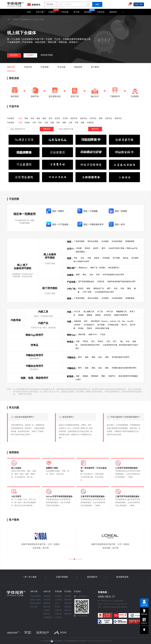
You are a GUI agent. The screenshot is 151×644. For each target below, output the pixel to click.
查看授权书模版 (47, 55)
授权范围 (68, 603)
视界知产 (47, 614)
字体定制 (101, 12)
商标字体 (47, 607)
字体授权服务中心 (26, 20)
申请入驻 (68, 610)
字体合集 (65, 12)
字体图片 (47, 610)
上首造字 (58, 617)
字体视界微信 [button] (81, 596)
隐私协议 (68, 614)
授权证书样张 (36, 603)
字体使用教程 (36, 596)
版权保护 (113, 12)
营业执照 (68, 607)
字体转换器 (48, 617)
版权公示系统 (36, 600)
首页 (29, 12)
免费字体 (47, 603)
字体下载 (40, 12)
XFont (57, 603)
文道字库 (58, 614)
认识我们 (68, 596)
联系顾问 (30, 55)
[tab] (82, 597)
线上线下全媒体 (39, 20)
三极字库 (58, 610)
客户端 (76, 12)
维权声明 (68, 600)
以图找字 (53, 11)
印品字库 (58, 596)
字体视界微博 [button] (81, 616)
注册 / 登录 (139, 4)
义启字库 (58, 600)
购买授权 (88, 12)
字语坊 (57, 607)
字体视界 (15, 20)
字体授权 (47, 596)
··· (123, 12)
